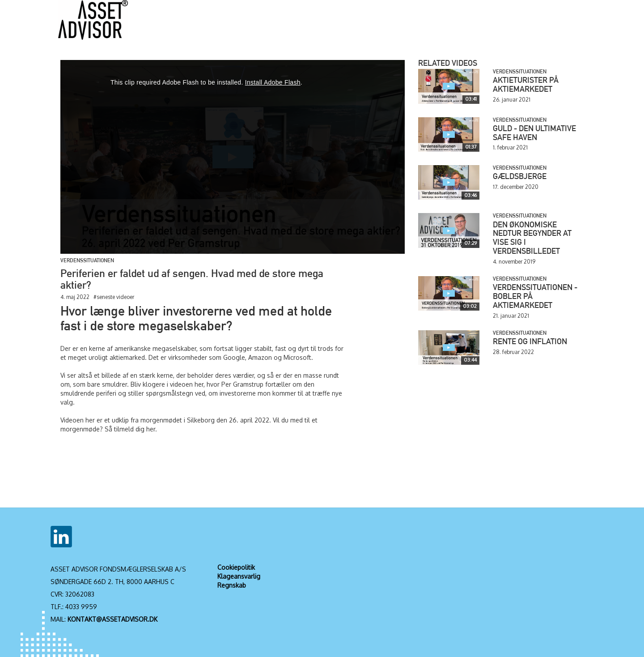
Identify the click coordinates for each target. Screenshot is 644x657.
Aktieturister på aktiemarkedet (526, 85)
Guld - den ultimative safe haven (534, 134)
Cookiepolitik (236, 567)
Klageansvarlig (239, 576)
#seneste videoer (114, 297)
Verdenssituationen (87, 261)
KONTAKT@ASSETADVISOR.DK (112, 619)
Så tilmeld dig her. (131, 429)
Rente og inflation (530, 342)
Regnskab (232, 585)
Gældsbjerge (520, 177)
